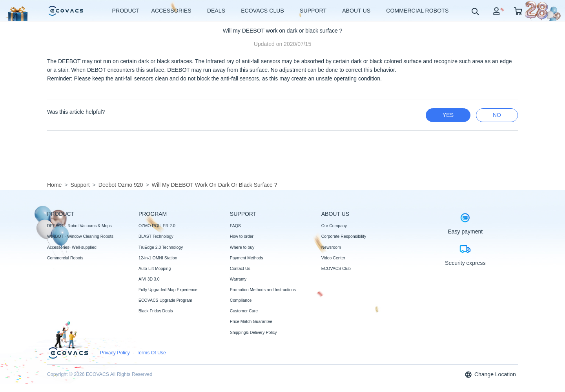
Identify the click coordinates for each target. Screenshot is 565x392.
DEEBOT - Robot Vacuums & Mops (79, 226)
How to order (242, 236)
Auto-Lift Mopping (155, 268)
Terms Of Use (151, 353)
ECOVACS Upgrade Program (165, 300)
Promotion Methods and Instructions (263, 290)
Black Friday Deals (156, 311)
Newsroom (331, 247)
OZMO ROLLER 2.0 (157, 226)
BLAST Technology (156, 236)
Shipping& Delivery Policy (253, 332)
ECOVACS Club (336, 268)
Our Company (334, 226)
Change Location (490, 375)
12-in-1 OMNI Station (158, 258)
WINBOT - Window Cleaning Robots (80, 236)
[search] (475, 11)
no (497, 115)
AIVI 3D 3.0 (149, 279)
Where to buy (242, 247)
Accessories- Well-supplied (72, 247)
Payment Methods (247, 258)
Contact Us (240, 268)
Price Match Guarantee (251, 321)
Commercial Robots (65, 258)
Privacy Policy (115, 353)
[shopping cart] (518, 11)
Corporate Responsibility (344, 236)
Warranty (238, 279)
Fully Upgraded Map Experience (168, 290)
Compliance (241, 300)
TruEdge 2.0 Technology (161, 247)
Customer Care (244, 311)
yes (448, 115)
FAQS (235, 226)
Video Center (333, 258)
